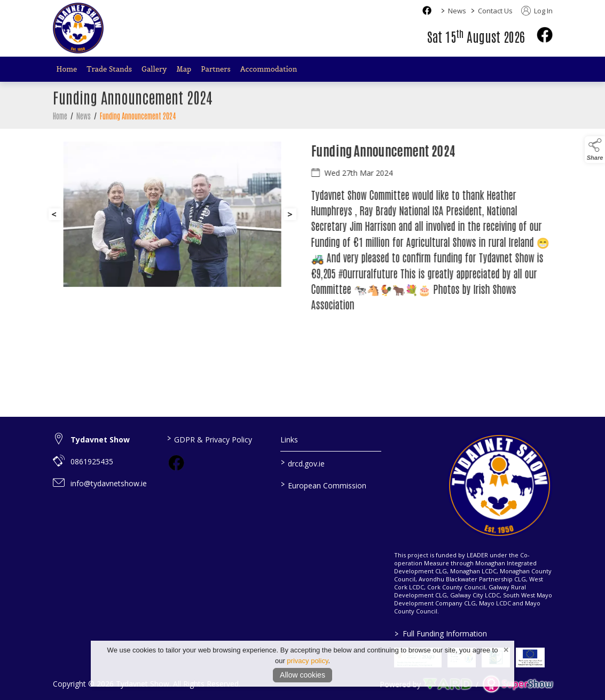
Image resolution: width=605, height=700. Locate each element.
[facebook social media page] (427, 10)
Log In (537, 11)
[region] (302, 238)
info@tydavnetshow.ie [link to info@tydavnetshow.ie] (109, 483)
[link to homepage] (78, 28)
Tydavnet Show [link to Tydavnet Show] (100, 440)
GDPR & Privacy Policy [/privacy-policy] (210, 439)
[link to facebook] (176, 463)
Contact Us (495, 11)
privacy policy (307, 661)
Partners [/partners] (216, 69)
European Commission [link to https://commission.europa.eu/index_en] (324, 485)
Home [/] (67, 69)
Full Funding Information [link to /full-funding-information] (441, 633)
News (457, 11)
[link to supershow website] (518, 684)
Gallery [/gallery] (154, 69)
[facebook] (545, 35)
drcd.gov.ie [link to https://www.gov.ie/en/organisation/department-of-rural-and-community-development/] (303, 463)
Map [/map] (184, 69)
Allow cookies (302, 675)
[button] (595, 150)
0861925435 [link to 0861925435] (92, 461)
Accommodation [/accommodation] (269, 69)
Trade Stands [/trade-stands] (109, 69)
